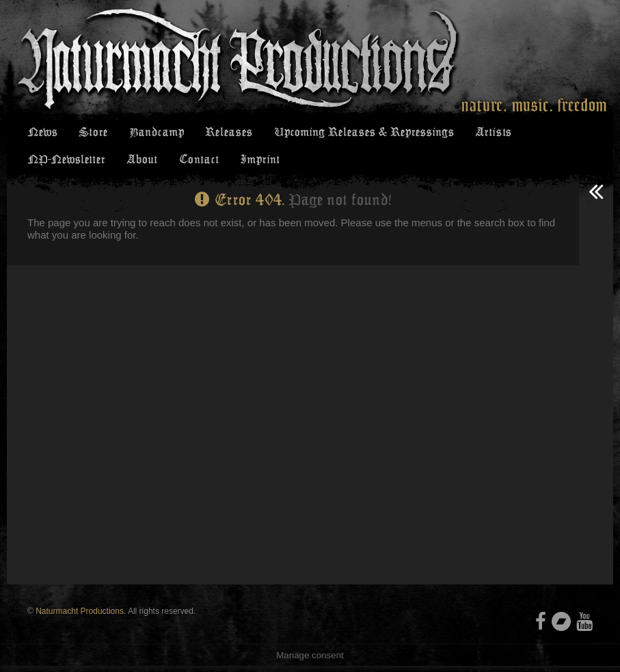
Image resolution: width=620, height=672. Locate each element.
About (142, 163)
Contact (197, 163)
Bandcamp (153, 133)
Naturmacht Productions (80, 617)
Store (91, 133)
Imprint (257, 163)
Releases (225, 133)
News (42, 133)
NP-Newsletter (67, 163)
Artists (491, 133)
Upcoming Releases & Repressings (361, 133)
